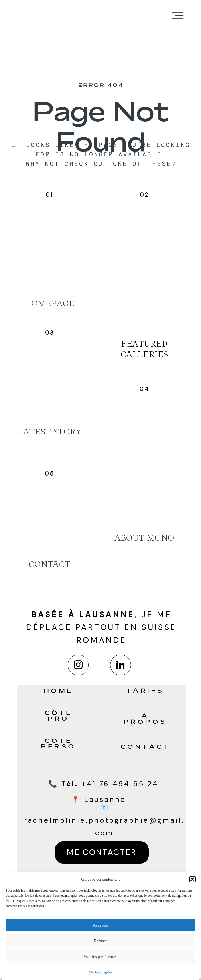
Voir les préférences (101, 957)
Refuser (101, 941)
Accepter (100, 925)
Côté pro (59, 716)
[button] (192, 879)
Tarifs (145, 691)
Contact (145, 747)
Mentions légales (100, 972)
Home (59, 691)
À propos (145, 719)
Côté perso (58, 744)
